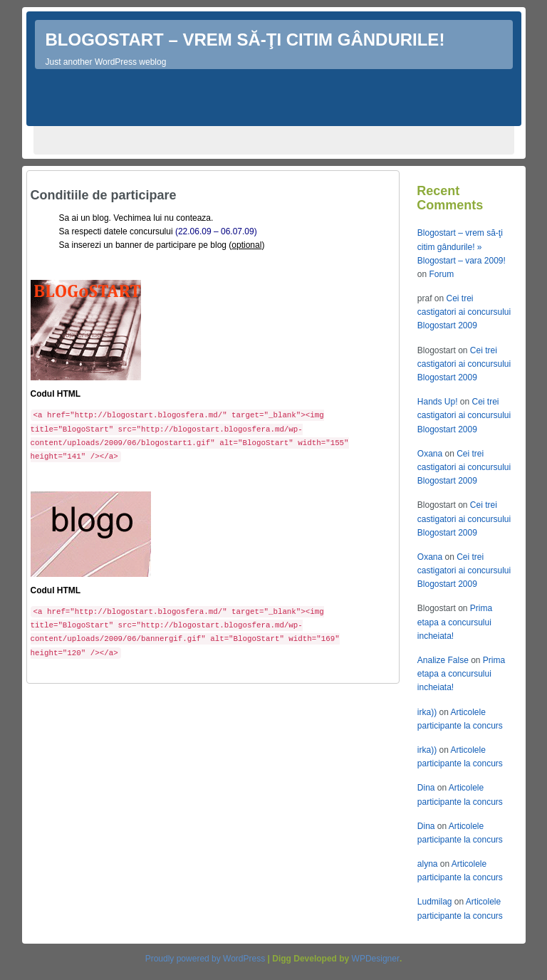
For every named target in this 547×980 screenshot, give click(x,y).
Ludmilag (435, 902)
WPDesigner (376, 959)
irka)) (427, 712)
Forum (441, 274)
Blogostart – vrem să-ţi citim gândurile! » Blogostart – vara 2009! (462, 246)
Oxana (430, 454)
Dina (426, 788)
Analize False (443, 660)
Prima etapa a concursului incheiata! (455, 622)
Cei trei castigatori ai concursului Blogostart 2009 (464, 312)
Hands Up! (438, 402)
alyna (428, 864)
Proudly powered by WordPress (205, 959)
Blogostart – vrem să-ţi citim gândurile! (245, 40)
